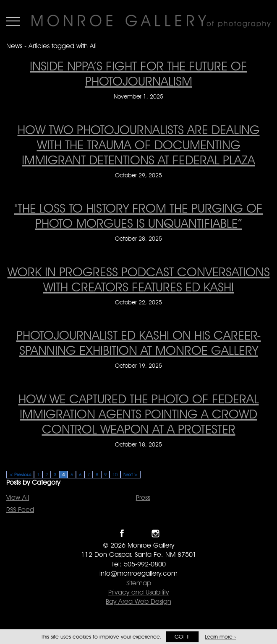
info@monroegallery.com (138, 573)
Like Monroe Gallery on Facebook (122, 534)
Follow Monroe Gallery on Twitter (139, 534)
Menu (13, 21)
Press (143, 497)
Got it (182, 637)
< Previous (20, 475)
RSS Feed (20, 510)
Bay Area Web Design (138, 601)
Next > (131, 475)
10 (115, 475)
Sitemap (139, 583)
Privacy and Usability (138, 592)
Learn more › (220, 637)
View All (18, 497)
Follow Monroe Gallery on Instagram (155, 534)
